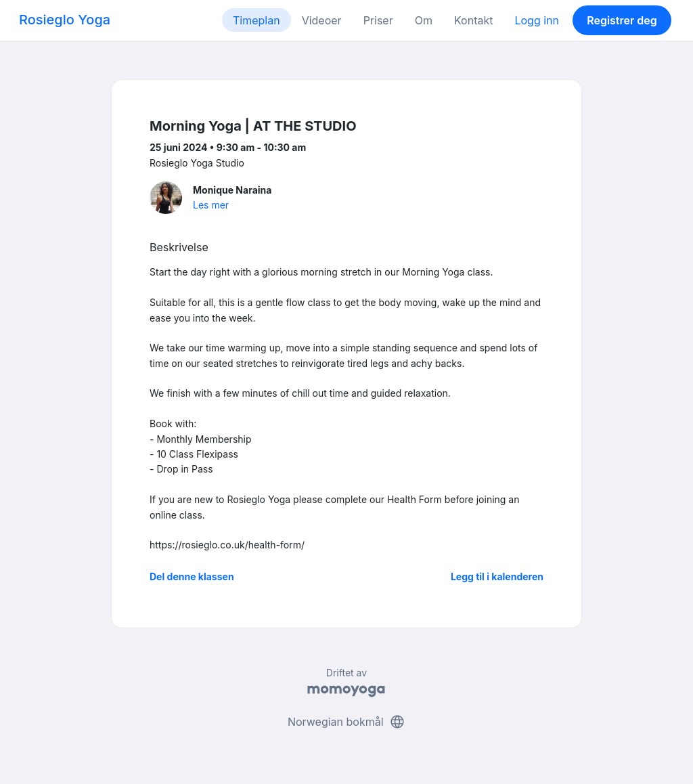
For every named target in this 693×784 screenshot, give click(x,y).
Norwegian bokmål (346, 722)
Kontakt (473, 20)
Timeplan (256, 20)
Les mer (211, 205)
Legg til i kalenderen (497, 576)
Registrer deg (622, 20)
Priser (378, 20)
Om (424, 20)
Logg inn (537, 20)
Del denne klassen (192, 576)
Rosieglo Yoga (65, 20)
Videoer (322, 20)
